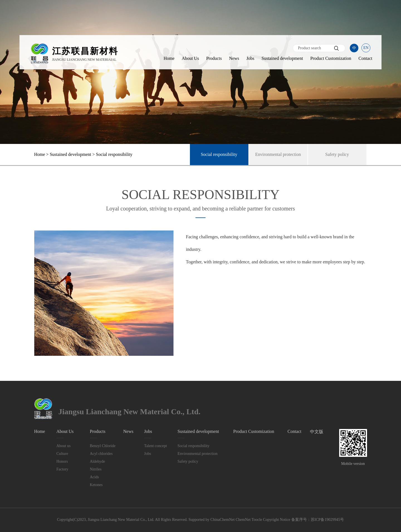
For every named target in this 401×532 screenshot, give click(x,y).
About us (64, 446)
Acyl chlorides (101, 454)
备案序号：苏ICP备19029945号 (318, 520)
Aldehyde (97, 461)
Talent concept (156, 446)
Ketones (96, 485)
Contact (365, 58)
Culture (62, 454)
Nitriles (96, 469)
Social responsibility (219, 154)
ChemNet (243, 520)
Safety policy (337, 154)
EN (366, 48)
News (234, 58)
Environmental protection (278, 154)
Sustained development (282, 58)
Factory (63, 469)
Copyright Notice (277, 520)
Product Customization (331, 58)
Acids (95, 477)
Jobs (250, 58)
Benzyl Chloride (103, 446)
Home (169, 58)
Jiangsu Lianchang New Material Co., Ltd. (121, 520)
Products (214, 58)
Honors (62, 461)
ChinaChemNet (223, 520)
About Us (190, 58)
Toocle (257, 520)
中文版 (317, 432)
